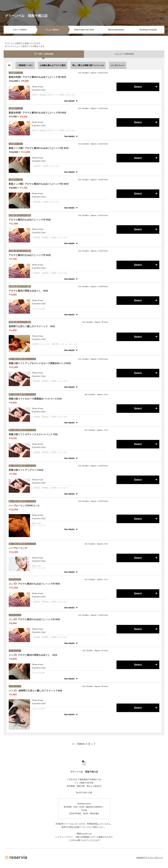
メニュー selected (124, 54)
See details (69, 101)
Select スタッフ (84, 744)
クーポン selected (44, 54)
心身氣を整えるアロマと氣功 (53, 65)
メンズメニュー (118, 65)
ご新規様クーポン (25, 65)
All (9, 65)
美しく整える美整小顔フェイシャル (88, 65)
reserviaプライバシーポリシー (150, 857)
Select (138, 87)
